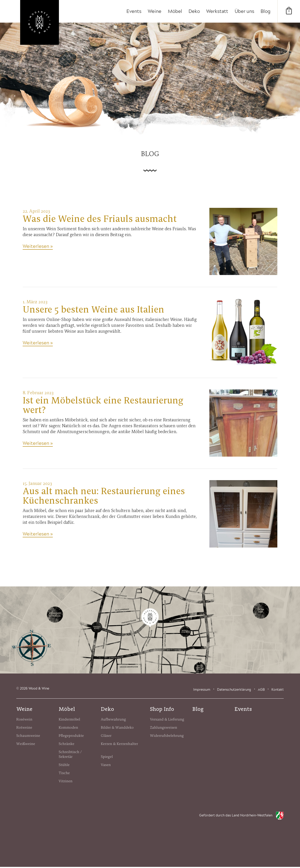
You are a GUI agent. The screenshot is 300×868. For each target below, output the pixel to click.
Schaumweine (28, 737)
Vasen (106, 766)
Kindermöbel (69, 720)
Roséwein (24, 720)
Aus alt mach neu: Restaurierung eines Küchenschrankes (104, 497)
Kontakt (278, 691)
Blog (266, 11)
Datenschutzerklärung (234, 691)
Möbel (173, 11)
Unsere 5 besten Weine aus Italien (93, 311)
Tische (64, 774)
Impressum (202, 691)
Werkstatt (217, 11)
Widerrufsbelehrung (167, 737)
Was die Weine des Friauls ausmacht (100, 220)
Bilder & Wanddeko (117, 728)
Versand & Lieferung (167, 720)
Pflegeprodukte (71, 737)
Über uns (244, 11)
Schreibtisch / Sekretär (71, 755)
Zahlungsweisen (164, 728)
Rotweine (24, 728)
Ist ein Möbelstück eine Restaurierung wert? (103, 406)
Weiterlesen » (38, 248)
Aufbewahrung (113, 720)
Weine (153, 11)
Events (132, 11)
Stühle (64, 766)
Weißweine (26, 745)
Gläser (106, 737)
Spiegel (107, 758)
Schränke (67, 745)
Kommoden (68, 728)
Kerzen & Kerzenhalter (119, 745)
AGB (261, 691)
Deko (193, 11)
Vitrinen (66, 782)
